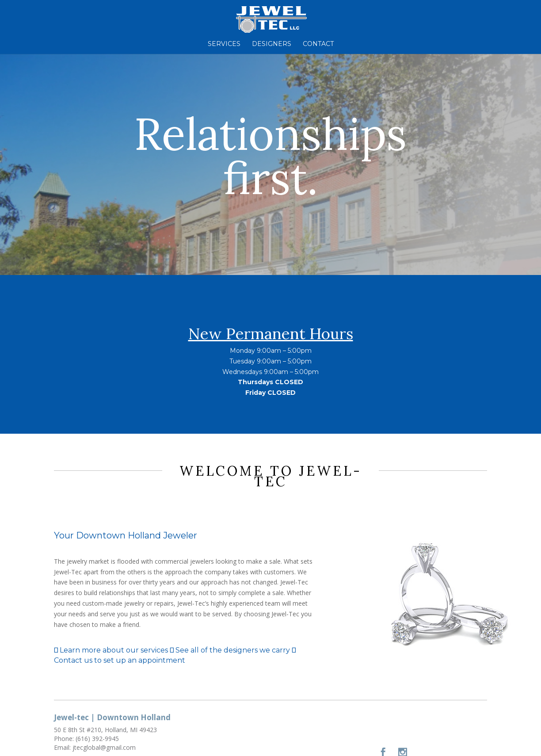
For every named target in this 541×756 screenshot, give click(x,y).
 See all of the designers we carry (230, 650)
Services (224, 44)
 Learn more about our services (111, 650)
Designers (272, 44)
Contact (318, 44)
